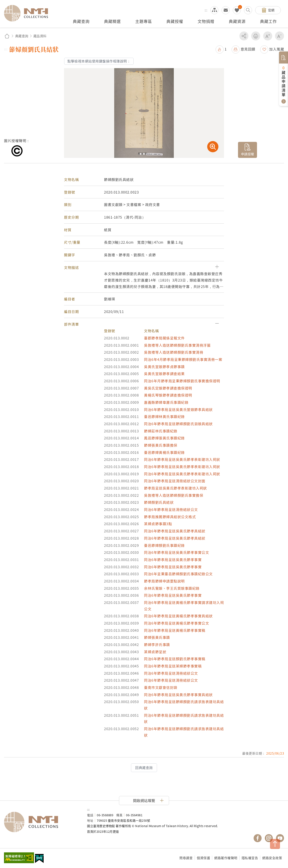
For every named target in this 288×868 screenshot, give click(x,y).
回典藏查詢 (144, 768)
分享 (244, 36)
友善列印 (256, 36)
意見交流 (226, 10)
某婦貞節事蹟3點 (158, 524)
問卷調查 (186, 858)
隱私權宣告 (250, 858)
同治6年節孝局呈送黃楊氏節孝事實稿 (175, 630)
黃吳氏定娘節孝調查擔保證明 (168, 388)
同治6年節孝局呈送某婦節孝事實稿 (173, 666)
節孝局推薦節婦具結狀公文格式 (170, 517)
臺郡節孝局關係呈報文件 (164, 338)
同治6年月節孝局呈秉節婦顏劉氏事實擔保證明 (182, 381)
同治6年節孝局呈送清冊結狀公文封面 (175, 481)
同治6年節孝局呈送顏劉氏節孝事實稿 (175, 659)
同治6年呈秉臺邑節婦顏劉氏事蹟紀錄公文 (178, 574)
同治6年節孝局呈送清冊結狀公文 (171, 509)
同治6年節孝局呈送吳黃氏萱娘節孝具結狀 (178, 409)
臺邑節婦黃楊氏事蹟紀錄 (164, 452)
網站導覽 (214, 10)
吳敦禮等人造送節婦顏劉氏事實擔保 (174, 495)
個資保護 (203, 858)
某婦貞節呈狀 (155, 652)
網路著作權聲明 (226, 858)
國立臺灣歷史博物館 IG (269, 838)
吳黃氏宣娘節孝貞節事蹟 (164, 367)
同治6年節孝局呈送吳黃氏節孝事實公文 (176, 552)
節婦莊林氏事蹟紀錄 (161, 431)
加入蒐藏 (277, 49)
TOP (275, 844)
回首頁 (7, 36)
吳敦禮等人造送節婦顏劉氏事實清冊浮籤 (177, 345)
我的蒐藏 (237, 10)
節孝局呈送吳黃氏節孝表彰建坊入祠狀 (175, 488)
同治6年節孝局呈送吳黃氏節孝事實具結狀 (178, 695)
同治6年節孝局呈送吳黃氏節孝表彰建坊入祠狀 (182, 459)
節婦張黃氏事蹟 (157, 637)
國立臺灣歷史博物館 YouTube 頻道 (280, 838)
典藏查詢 (22, 36)
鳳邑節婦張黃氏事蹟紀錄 (164, 438)
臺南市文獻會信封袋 (161, 687)
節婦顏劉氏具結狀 (159, 502)
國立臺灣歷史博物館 (41, 822)
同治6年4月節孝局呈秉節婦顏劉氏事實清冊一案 (183, 359)
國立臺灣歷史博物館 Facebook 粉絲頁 (258, 838)
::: (206, 10)
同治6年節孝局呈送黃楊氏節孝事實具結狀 (178, 616)
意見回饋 (248, 49)
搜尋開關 (248, 10)
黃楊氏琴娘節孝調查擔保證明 (168, 395)
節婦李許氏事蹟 (157, 644)
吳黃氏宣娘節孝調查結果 (164, 374)
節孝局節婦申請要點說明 (164, 581)
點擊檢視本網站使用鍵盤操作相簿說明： (99, 61)
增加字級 (268, 36)
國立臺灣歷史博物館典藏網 (28, 13)
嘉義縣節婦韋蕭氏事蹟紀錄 (166, 402)
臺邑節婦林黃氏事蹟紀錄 (164, 416)
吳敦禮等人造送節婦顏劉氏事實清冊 (174, 352)
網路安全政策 (272, 858)
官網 (271, 10)
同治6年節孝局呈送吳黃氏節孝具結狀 (175, 531)
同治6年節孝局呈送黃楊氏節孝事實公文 (176, 623)
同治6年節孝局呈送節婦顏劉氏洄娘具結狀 (178, 424)
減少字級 (279, 36)
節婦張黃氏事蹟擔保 (161, 445)
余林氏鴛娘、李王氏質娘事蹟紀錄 (172, 588)
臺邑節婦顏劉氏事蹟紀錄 (164, 545)
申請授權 (248, 154)
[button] (144, 267)
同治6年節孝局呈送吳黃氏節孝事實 (173, 560)
